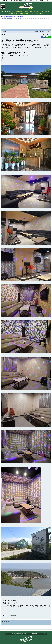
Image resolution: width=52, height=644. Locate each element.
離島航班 (26, 11)
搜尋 (43, 11)
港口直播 (16, 13)
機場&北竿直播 (38, 11)
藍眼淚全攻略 (27, 13)
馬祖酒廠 (21, 13)
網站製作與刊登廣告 (33, 634)
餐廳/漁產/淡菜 (20, 17)
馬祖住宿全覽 (34, 13)
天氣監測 (41, 13)
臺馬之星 (11, 13)
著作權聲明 (25, 634)
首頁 (3, 11)
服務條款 (8, 634)
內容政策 (13, 634)
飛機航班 (18, 11)
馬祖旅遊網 (8, 11)
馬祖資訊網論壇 (4, 17)
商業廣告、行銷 (12, 17)
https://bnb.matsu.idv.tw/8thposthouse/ (13, 61)
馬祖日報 (13, 11)
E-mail (40, 634)
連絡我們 (44, 634)
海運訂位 (31, 11)
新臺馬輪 (47, 11)
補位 (22, 11)
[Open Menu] (3, 7)
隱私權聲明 (18, 634)
